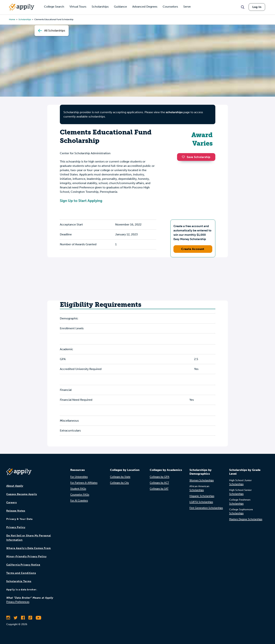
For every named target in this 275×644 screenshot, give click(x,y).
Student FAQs (78, 489)
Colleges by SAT (159, 489)
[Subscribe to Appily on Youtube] (38, 618)
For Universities (79, 477)
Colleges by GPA (160, 477)
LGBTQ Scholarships (201, 502)
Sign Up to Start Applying (81, 201)
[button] (184, 157)
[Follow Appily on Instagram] (8, 618)
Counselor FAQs (80, 495)
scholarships (25, 19)
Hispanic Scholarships (202, 496)
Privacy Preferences (18, 602)
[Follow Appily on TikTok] (30, 618)
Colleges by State (120, 477)
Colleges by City (119, 483)
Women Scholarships (202, 480)
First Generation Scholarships (206, 508)
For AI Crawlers (79, 500)
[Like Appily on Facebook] (23, 618)
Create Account (193, 249)
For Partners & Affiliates (84, 483)
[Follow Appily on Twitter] (16, 618)
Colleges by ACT (159, 483)
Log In (257, 7)
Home (12, 19)
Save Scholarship (196, 157)
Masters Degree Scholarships (246, 519)
